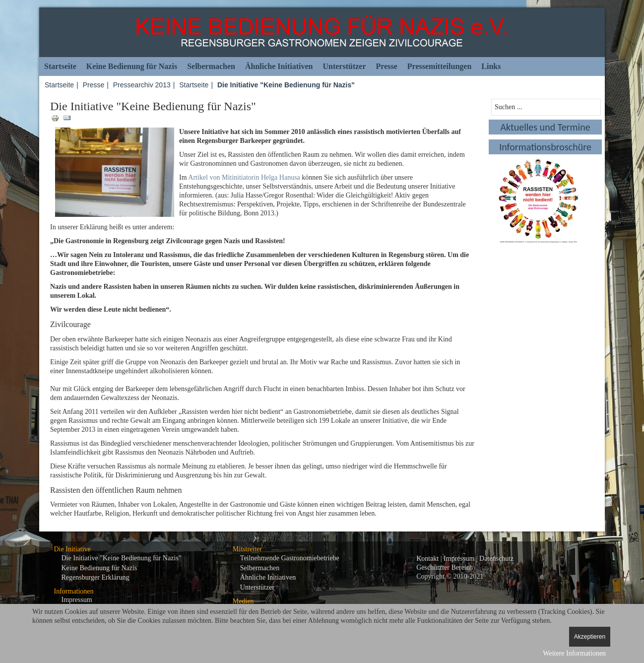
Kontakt (427, 559)
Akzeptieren (590, 637)
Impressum (77, 600)
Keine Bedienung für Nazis (132, 66)
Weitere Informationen (574, 653)
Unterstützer (344, 66)
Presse (387, 66)
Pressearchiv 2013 (142, 85)
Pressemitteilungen (439, 66)
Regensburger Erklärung (96, 577)
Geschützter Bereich (445, 567)
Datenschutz (496, 559)
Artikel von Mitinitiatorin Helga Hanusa (244, 177)
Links (491, 66)
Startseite (60, 66)
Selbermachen (211, 66)
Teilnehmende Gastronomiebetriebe (290, 558)
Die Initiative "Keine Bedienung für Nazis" (122, 558)
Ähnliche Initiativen (279, 66)
